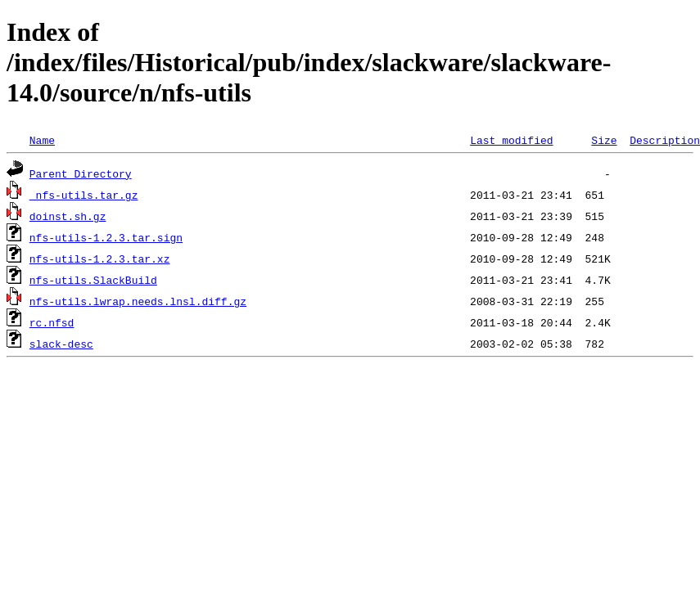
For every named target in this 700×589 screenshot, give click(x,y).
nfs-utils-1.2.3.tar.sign (106, 237)
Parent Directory (81, 173)
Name (42, 140)
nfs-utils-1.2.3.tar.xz (100, 259)
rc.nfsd (52, 322)
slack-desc (61, 344)
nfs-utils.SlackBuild (93, 280)
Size (604, 140)
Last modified (511, 140)
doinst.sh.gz (68, 216)
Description (665, 140)
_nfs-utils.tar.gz (84, 195)
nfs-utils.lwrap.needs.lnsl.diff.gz (138, 301)
